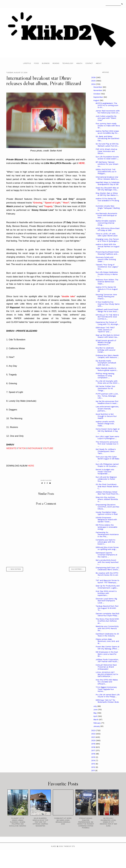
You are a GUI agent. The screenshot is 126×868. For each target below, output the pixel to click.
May (95, 713)
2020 (94, 740)
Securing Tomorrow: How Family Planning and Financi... (106, 297)
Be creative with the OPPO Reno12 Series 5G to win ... (107, 575)
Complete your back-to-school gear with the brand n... (106, 542)
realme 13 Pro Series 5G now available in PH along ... (107, 201)
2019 (93, 744)
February (97, 723)
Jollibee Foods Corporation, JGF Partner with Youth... (107, 661)
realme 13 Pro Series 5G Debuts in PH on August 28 (107, 289)
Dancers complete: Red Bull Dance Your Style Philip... (107, 615)
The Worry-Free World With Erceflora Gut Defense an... (107, 621)
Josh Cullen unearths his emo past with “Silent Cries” (106, 118)
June (96, 710)
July (95, 706)
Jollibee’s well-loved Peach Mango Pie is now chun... (107, 311)
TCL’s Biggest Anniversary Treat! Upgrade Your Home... (106, 689)
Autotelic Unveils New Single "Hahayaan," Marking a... (108, 208)
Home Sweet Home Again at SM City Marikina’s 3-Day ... (108, 431)
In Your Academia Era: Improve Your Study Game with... (108, 304)
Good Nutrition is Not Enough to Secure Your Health (106, 416)
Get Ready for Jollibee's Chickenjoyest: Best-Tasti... (106, 451)
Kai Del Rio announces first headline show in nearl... (107, 402)
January (97, 726)
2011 (93, 771)
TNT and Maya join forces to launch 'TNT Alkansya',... (107, 581)
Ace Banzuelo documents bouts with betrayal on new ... (106, 216)
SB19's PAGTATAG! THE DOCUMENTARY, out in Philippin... (106, 172)
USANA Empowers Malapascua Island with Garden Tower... (106, 520)
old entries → (77, 569)
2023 (94, 730)
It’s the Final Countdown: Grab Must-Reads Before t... (107, 486)
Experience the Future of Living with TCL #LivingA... (108, 323)
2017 (93, 750)
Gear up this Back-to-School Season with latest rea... (108, 336)
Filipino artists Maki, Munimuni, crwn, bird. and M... (107, 641)
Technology (68, 63)
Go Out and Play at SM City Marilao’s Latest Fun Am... (107, 145)
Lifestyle (27, 63)
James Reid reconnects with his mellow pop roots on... (108, 112)
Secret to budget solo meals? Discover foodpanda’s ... (105, 472)
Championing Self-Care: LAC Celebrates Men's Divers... (108, 569)
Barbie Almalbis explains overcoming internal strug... (106, 223)
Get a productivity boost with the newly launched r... (107, 562)
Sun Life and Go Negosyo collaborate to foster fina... (106, 479)
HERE (31, 466)
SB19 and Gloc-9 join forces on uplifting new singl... (107, 548)
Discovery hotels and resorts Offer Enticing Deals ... (106, 259)
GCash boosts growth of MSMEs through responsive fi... (106, 343)
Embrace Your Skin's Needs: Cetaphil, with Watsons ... (107, 356)
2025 (94, 81)
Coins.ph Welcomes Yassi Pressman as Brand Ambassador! (106, 667)
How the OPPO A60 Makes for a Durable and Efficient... (107, 682)
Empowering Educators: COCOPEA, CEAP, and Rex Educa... (107, 507)
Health (79, 63)
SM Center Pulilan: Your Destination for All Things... (105, 388)
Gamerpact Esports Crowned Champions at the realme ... (106, 555)
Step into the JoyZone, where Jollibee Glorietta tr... (107, 499)
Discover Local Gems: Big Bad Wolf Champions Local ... (106, 601)
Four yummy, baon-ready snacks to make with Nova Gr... (108, 126)
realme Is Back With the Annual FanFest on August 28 (108, 246)
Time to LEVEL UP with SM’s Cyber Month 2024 (107, 235)
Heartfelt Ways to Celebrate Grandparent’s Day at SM (108, 183)
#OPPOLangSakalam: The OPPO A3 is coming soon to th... (107, 105)
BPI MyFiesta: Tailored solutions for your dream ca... (107, 164)
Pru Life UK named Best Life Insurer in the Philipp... (108, 696)
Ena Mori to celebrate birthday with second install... (105, 350)
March (96, 720)
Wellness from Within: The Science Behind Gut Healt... (107, 282)
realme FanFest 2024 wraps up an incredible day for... (107, 132)
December (98, 87)
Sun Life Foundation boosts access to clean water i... (107, 158)
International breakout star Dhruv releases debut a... (107, 178)
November (98, 90)
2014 (93, 761)
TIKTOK (22, 448)
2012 (93, 767)
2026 (94, 77)
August (97, 100)
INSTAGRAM (34, 448)
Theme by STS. (69, 846)
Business (46, 63)
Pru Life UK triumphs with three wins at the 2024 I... (108, 382)
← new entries (15, 569)
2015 (93, 757)
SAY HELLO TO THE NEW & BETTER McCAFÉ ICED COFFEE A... (107, 317)
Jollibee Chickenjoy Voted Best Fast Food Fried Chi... (108, 493)
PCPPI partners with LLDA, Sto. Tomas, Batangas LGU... (107, 396)
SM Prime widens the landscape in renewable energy (106, 527)
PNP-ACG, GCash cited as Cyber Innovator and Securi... (106, 151)
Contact (89, 63)
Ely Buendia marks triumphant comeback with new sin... (106, 363)
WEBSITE (11, 448)
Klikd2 (54, 846)
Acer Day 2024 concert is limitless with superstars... (106, 593)
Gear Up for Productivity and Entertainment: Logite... (108, 587)
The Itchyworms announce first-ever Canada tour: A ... (107, 444)
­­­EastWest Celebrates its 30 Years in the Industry (107, 635)
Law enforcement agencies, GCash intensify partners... (107, 409)
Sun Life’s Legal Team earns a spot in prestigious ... (107, 438)
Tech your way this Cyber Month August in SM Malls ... (107, 459)
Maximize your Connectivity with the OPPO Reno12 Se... (107, 628)
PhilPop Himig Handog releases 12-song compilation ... (105, 376)
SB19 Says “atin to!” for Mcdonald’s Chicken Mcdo (107, 701)
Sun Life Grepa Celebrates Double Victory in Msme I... (107, 274)
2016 (93, 754)
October (97, 94)
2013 (93, 764)
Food (36, 63)
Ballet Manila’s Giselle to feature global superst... (107, 369)
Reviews (56, 63)
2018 (93, 747)
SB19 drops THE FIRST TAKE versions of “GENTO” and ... (105, 330)
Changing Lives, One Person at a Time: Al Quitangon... (107, 240)
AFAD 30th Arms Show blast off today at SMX (108, 229)
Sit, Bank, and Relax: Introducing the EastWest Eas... (107, 139)
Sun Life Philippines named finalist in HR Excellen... (107, 465)
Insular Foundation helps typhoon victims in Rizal (107, 513)
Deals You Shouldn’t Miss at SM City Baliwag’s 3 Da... (107, 189)
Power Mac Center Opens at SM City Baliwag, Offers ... (107, 648)
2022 (94, 734)
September (98, 97)
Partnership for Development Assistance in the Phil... (107, 535)
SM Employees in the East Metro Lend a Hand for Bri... (107, 654)
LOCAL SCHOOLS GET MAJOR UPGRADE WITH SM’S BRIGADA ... (107, 674)
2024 (94, 84)
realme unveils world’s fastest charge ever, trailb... (105, 424)
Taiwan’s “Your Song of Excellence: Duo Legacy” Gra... (107, 267)
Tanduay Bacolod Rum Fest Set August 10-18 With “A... (107, 608)
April (96, 716)
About (99, 63)
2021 (93, 737)
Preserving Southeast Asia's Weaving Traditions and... (107, 253)
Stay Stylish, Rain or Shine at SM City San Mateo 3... (107, 194)
